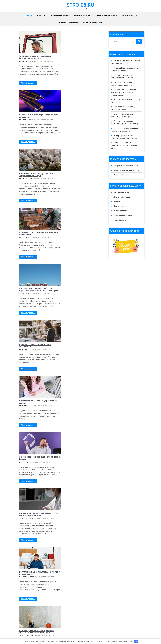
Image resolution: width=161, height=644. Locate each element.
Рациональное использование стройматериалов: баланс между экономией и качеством (79, 465)
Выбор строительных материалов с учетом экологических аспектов (80, 349)
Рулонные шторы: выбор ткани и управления (35, 233)
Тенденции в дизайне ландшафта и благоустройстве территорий (80, 589)
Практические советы (68, 22)
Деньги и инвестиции (93, 22)
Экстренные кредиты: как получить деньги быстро (36, 290)
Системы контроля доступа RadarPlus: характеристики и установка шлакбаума (81, 173)
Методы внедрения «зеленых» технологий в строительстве (34, 589)
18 (33, 626)
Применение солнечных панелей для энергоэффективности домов (81, 408)
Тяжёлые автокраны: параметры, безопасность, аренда (35, 57)
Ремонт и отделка (82, 15)
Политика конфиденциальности (126, 170)
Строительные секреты (106, 15)
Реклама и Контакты (122, 175)
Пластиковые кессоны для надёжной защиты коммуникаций (37, 116)
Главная (28, 15)
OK (136, 641)
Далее (40, 626)
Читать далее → (28, 83)
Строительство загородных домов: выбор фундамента (80, 116)
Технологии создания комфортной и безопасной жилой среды (37, 408)
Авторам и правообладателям (126, 166)
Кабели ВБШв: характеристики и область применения (79, 57)
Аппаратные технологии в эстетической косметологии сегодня (80, 290)
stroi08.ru (80, 5)
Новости (41, 15)
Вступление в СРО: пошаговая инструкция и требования (34, 349)
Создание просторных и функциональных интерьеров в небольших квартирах (78, 526)
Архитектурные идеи (59, 15)
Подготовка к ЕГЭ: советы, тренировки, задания (76, 233)
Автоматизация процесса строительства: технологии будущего (37, 525)
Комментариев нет (44, 61)
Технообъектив (130, 15)
